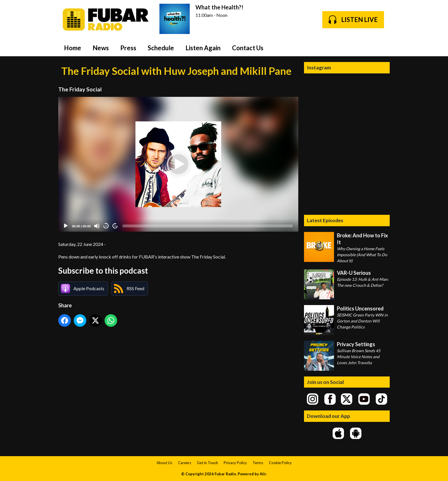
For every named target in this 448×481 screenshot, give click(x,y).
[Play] (66, 226)
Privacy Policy (235, 463)
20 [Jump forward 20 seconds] (115, 226)
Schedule (161, 48)
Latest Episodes (325, 220)
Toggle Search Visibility (381, 48)
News (101, 48)
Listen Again (203, 48)
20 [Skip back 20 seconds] (106, 226)
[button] (178, 164)
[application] (178, 164)
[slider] (208, 226)
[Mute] (97, 226)
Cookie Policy (280, 463)
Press (128, 48)
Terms (258, 463)
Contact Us (248, 48)
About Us (164, 463)
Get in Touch (207, 463)
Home (73, 48)
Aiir (263, 474)
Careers (185, 463)
